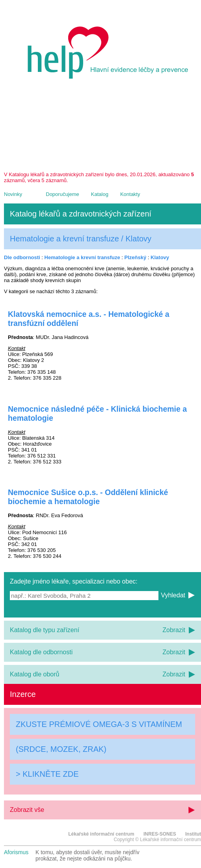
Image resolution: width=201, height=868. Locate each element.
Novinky (13, 194)
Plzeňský (136, 257)
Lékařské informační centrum (101, 834)
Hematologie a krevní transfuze (82, 257)
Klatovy (160, 257)
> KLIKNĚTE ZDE (47, 774)
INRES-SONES (160, 834)
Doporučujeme (62, 194)
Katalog (100, 194)
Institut (193, 834)
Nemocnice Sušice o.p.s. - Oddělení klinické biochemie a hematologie (88, 497)
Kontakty (130, 194)
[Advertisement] (102, 128)
